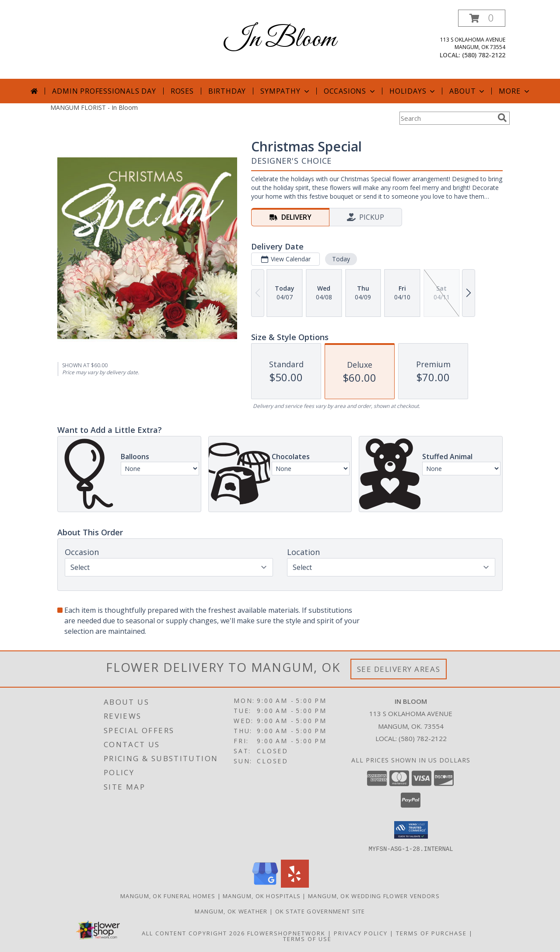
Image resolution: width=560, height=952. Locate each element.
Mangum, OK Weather (231, 911)
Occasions (350, 91)
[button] (482, 18)
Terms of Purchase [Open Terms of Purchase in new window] (431, 933)
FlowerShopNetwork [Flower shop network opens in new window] (286, 933)
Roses (182, 91)
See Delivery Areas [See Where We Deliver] (399, 669)
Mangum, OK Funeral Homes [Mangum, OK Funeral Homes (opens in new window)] (168, 896)
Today (341, 259)
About (468, 91)
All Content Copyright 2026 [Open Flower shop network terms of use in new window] (193, 933)
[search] (502, 118)
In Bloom (280, 40)
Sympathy (285, 91)
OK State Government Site (320, 911)
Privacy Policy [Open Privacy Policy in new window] (361, 933)
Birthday (227, 91)
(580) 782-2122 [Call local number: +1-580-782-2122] (484, 55)
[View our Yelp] (295, 885)
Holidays (413, 91)
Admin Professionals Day (104, 91)
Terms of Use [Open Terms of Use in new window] (307, 938)
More (515, 91)
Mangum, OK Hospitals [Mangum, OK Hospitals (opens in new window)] (262, 896)
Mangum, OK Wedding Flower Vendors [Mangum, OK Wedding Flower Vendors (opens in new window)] (374, 896)
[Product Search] (447, 118)
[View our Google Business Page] (265, 885)
